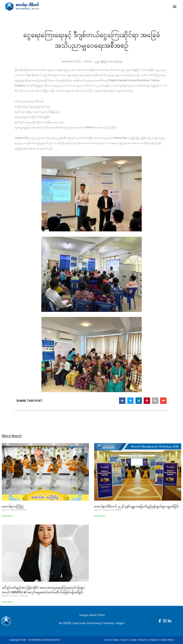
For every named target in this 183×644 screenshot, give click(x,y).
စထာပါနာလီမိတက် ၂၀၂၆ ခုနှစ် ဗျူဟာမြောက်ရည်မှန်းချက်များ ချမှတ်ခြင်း (137, 506)
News (116, 640)
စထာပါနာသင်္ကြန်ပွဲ (13, 506)
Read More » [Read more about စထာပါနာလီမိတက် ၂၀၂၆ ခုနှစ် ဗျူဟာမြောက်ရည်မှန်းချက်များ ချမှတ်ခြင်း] (100, 516)
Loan (124, 640)
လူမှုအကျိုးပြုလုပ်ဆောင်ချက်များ (108, 61)
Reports (155, 640)
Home (108, 640)
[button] (175, 6)
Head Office (168, 640)
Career (133, 640)
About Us (144, 640)
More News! (12, 436)
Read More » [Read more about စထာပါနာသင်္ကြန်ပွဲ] (8, 516)
